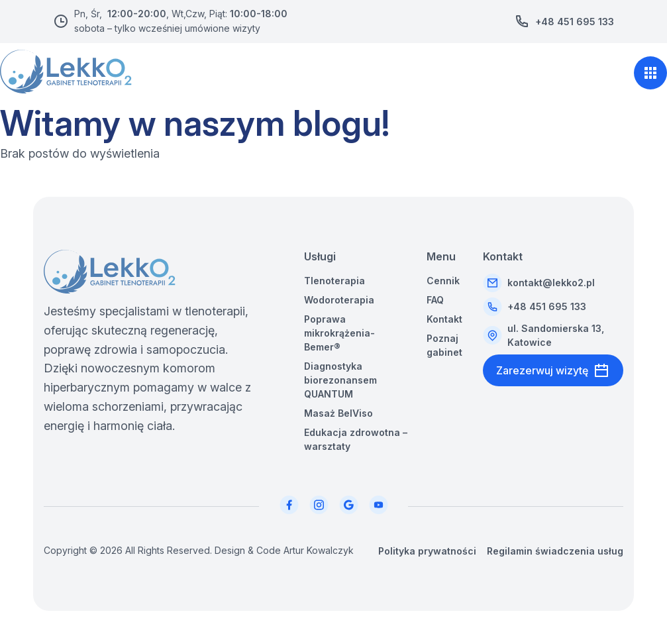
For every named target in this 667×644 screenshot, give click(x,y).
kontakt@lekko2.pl (551, 283)
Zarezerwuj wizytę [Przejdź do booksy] (553, 370)
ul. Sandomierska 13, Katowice (556, 335)
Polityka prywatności (427, 551)
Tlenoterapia (334, 281)
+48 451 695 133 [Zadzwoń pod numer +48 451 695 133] (575, 22)
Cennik (443, 281)
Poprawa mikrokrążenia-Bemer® (339, 333)
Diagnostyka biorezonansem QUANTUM (340, 380)
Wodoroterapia (339, 300)
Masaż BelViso (338, 413)
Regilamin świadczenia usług (555, 551)
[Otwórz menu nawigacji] (650, 73)
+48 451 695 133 (547, 306)
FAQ (435, 300)
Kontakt (444, 319)
